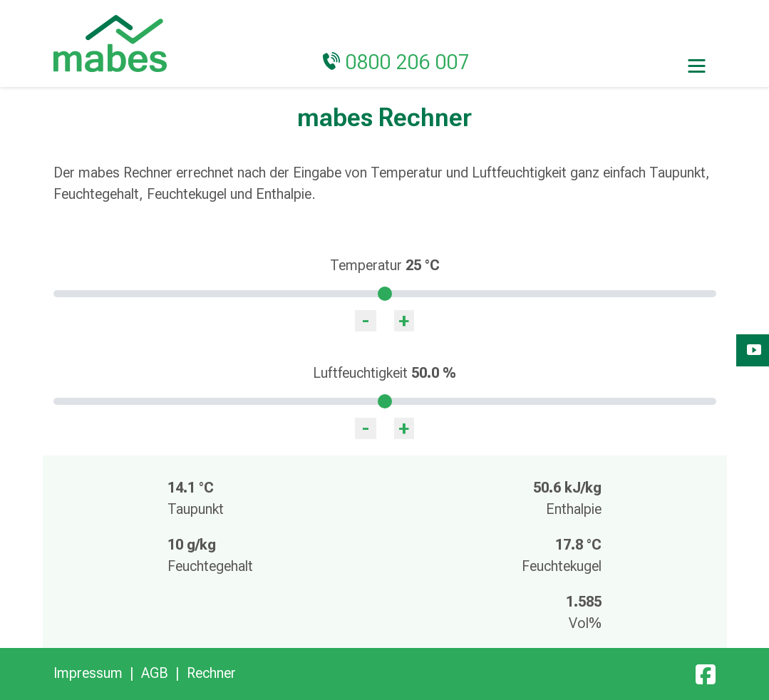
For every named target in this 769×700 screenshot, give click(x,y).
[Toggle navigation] (697, 65)
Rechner (211, 673)
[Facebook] (706, 673)
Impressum (88, 673)
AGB (155, 673)
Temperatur (385, 265)
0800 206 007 (408, 62)
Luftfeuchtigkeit (384, 373)
